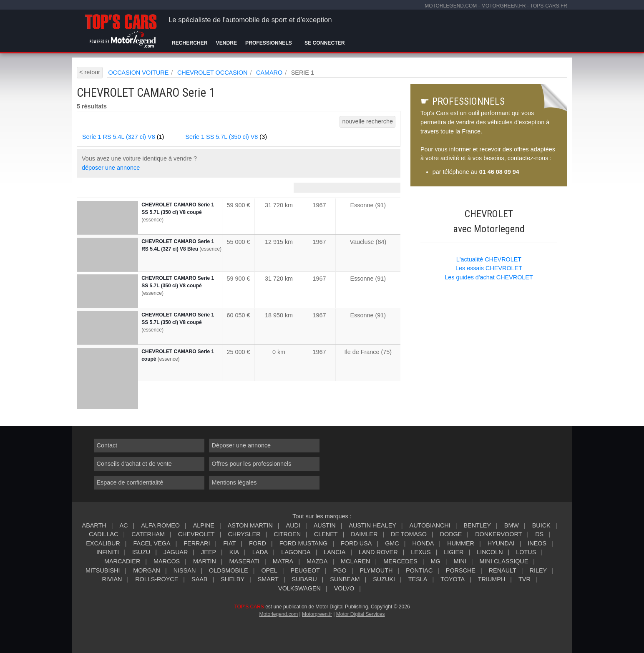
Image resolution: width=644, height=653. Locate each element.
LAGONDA (296, 552)
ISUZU (141, 552)
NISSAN (185, 570)
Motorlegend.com (278, 614)
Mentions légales (234, 482)
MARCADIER (122, 561)
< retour (90, 72)
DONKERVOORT (498, 534)
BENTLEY (477, 525)
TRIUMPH (492, 579)
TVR (525, 579)
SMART (268, 579)
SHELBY (233, 579)
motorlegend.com (451, 6)
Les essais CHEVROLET (489, 268)
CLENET (326, 534)
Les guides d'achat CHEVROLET (489, 277)
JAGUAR (176, 552)
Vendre (227, 43)
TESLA (418, 579)
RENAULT (503, 570)
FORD (258, 543)
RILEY (538, 570)
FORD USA (356, 543)
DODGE (451, 534)
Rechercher (190, 43)
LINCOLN (490, 552)
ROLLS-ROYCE (157, 579)
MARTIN (205, 561)
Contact (107, 445)
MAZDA (317, 561)
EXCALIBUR (103, 543)
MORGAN (147, 570)
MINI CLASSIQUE (504, 561)
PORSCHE (461, 570)
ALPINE (204, 525)
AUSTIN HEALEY (372, 525)
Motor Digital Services (361, 614)
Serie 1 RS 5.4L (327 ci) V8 (123, 137)
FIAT (229, 543)
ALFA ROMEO (160, 525)
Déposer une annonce (241, 445)
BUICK (541, 525)
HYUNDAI (501, 543)
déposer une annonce (111, 168)
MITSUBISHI (103, 570)
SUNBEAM (345, 579)
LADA (260, 552)
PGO (340, 570)
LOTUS (526, 552)
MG (435, 561)
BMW (512, 525)
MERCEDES (400, 561)
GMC (392, 543)
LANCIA (335, 552)
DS (539, 534)
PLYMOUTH (376, 570)
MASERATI (245, 561)
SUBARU (304, 579)
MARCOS (167, 561)
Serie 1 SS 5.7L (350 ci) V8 (226, 137)
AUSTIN (325, 525)
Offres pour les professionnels (251, 464)
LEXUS (421, 552)
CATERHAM (148, 534)
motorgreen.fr (503, 6)
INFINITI (108, 552)
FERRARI (197, 543)
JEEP (209, 552)
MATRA (283, 561)
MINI (460, 561)
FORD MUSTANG (304, 543)
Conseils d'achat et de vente (134, 464)
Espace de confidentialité (130, 482)
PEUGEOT (305, 570)
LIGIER (454, 552)
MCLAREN (355, 561)
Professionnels (269, 43)
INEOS (537, 543)
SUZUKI (384, 579)
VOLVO (344, 588)
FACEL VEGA (152, 543)
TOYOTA (453, 579)
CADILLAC (103, 534)
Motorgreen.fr (317, 614)
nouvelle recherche (367, 121)
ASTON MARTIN (250, 525)
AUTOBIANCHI (430, 525)
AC (123, 525)
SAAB (199, 579)
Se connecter (325, 43)
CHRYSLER (244, 534)
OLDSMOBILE (229, 570)
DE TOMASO (409, 534)
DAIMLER (364, 534)
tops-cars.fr (549, 6)
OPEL (269, 570)
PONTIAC (419, 570)
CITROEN (287, 534)
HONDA (423, 543)
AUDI (293, 525)
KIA (234, 552)
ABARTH (94, 525)
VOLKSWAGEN (299, 588)
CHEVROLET (196, 534)
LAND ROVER (378, 552)
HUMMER (461, 543)
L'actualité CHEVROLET (489, 259)
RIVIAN (112, 579)
